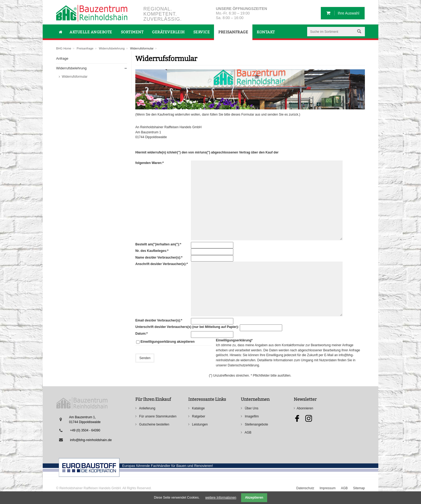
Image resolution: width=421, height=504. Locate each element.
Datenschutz (305, 488)
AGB (248, 432)
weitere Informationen (221, 498)
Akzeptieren (254, 498)
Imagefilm (251, 416)
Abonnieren (305, 408)
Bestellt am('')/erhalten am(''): (158, 244)
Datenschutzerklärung (243, 365)
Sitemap (359, 488)
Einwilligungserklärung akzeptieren (167, 342)
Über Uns (251, 408)
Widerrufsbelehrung (112, 48)
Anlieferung (147, 408)
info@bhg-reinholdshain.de (91, 440)
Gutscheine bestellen (154, 424)
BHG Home (64, 48)
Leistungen (199, 424)
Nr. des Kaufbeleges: (152, 251)
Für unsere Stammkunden (157, 416)
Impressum (327, 488)
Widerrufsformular (74, 77)
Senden (145, 358)
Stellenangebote (256, 424)
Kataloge (198, 408)
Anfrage (62, 58)
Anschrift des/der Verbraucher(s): (161, 264)
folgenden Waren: (150, 163)
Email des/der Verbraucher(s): (159, 320)
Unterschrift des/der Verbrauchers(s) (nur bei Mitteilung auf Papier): (187, 327)
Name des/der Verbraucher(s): (159, 257)
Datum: (143, 333)
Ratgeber (198, 416)
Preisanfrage (85, 48)
